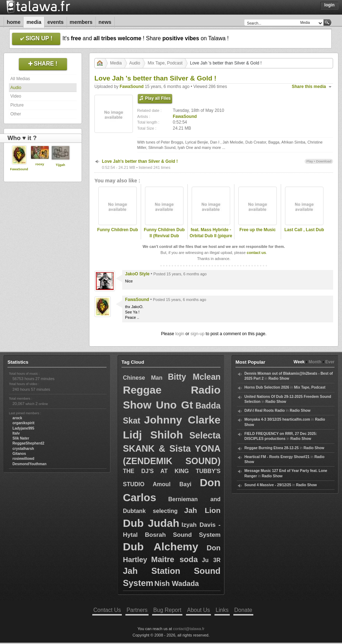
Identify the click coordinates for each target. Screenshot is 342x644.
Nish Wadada (177, 583)
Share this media (309, 87)
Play (310, 161)
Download (324, 161)
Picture (17, 105)
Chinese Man (143, 378)
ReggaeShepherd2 (28, 443)
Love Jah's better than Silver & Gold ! (140, 161)
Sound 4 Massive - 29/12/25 (268, 485)
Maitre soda (174, 559)
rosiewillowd (23, 459)
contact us (256, 253)
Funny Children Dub (118, 230)
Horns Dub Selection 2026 (267, 387)
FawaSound (19, 169)
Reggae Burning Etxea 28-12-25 (271, 448)
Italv (16, 433)
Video (16, 96)
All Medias (20, 79)
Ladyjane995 (23, 428)
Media (34, 22)
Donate (243, 610)
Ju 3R (211, 560)
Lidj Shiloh (153, 435)
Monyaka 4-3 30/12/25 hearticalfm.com (277, 419)
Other (16, 114)
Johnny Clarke (182, 420)
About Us (198, 610)
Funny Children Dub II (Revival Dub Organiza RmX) (164, 236)
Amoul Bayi (172, 484)
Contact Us (107, 610)
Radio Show (279, 378)
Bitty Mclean (194, 377)
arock (17, 418)
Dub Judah (151, 523)
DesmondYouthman (29, 464)
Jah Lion (202, 510)
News (105, 22)
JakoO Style (137, 274)
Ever (330, 362)
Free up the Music (258, 230)
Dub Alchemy (160, 547)
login (180, 334)
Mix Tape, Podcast (165, 63)
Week (299, 362)
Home (14, 22)
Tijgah (60, 165)
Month (315, 362)
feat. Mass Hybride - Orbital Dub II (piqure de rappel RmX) (211, 236)
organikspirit (24, 423)
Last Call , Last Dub (304, 230)
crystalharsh (23, 449)
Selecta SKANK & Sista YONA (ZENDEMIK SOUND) (172, 448)
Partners (137, 610)
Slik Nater (21, 438)
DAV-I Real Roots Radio (265, 411)
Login (329, 5)
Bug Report (167, 610)
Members (81, 22)
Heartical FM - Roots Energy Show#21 (277, 457)
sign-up (198, 334)
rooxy (40, 164)
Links (222, 610)
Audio (16, 88)
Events (56, 22)
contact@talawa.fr (189, 629)
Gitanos (19, 454)
